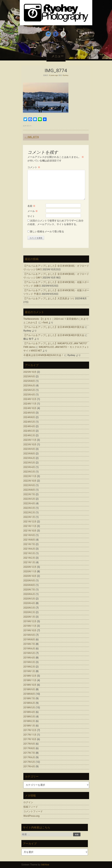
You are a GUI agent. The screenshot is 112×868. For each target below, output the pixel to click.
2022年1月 (29, 517)
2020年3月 (29, 608)
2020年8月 (29, 585)
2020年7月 (29, 590)
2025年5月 (29, 390)
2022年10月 (30, 481)
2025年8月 (29, 381)
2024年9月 (29, 413)
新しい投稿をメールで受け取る (47, 232)
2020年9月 (29, 581)
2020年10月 (30, 576)
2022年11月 (30, 476)
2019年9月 (29, 635)
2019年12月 (30, 621)
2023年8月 (29, 454)
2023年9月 (29, 449)
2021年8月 (29, 540)
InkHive (45, 865)
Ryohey (65, 75)
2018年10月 (30, 685)
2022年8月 (29, 490)
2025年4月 (29, 395)
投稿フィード (31, 807)
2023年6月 (29, 458)
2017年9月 (29, 744)
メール (33, 211)
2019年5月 (29, 653)
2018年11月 (30, 680)
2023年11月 (30, 440)
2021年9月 (29, 535)
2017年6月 (29, 757)
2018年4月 (29, 712)
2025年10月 (30, 372)
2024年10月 (30, 408)
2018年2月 (29, 721)
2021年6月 (29, 549)
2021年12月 (30, 522)
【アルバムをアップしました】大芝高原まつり (49, 298)
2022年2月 (29, 513)
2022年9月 (29, 485)
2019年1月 (29, 671)
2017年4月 (29, 766)
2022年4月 (29, 503)
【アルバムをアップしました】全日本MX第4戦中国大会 (54, 327)
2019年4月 (29, 658)
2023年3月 (29, 472)
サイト (31, 216)
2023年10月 (30, 445)
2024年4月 (29, 426)
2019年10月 (30, 630)
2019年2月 (29, 667)
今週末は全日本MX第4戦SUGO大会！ (44, 355)
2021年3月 (29, 553)
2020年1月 (29, 617)
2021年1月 (29, 562)
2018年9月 (29, 689)
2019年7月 (29, 644)
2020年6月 (29, 594)
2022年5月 (29, 499)
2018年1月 (29, 726)
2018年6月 (29, 703)
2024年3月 (29, 431)
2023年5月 (29, 463)
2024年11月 (30, 404)
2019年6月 (29, 649)
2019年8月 (29, 640)
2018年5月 (29, 708)
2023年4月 (29, 467)
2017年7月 (29, 753)
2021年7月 (29, 544)
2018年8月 (29, 694)
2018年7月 (29, 698)
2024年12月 (30, 399)
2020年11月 (30, 571)
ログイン (28, 802)
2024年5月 (29, 422)
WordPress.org (31, 816)
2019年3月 (29, 662)
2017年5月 (29, 762)
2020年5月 (29, 599)
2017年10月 (30, 739)
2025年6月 (29, 386)
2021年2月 (29, 558)
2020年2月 (29, 612)
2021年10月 (30, 531)
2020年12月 (30, 567)
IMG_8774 (32, 137)
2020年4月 (29, 603)
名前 (31, 206)
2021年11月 (30, 526)
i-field (45, 323)
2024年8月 (29, 417)
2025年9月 (29, 376)
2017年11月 (30, 735)
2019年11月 (30, 626)
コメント (34, 167)
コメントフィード (33, 811)
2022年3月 (29, 508)
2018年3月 (29, 717)
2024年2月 (29, 435)
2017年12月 (30, 730)
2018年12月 (30, 676)
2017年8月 (29, 748)
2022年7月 (29, 494)
